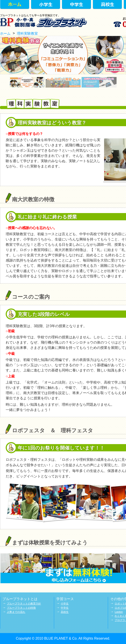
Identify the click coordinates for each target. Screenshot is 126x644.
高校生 (65, 612)
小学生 (65, 604)
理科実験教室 (27, 33)
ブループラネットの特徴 (21, 608)
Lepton (119, 612)
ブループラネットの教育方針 (24, 604)
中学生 (65, 608)
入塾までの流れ (16, 612)
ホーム (5, 33)
